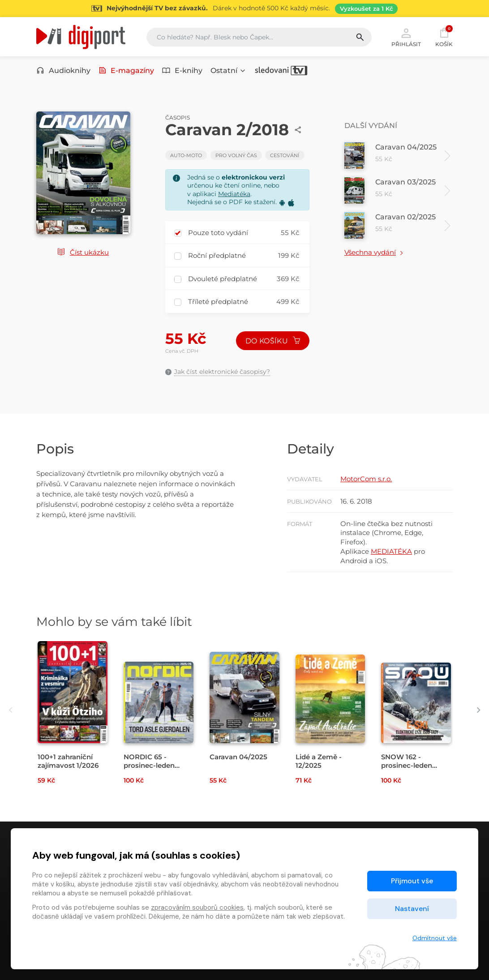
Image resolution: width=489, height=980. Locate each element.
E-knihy (182, 71)
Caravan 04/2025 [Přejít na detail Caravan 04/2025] (238, 757)
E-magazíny (127, 71)
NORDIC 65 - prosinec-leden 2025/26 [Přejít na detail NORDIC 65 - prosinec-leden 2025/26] (149, 765)
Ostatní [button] (228, 71)
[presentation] (11, 710)
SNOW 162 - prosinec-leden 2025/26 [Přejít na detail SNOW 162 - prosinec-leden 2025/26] (407, 765)
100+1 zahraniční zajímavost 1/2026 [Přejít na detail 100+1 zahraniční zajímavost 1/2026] (68, 761)
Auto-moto (186, 155)
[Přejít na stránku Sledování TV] (244, 9)
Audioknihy (63, 71)
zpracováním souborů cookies (197, 907)
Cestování (285, 155)
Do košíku (273, 341)
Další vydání (371, 126)
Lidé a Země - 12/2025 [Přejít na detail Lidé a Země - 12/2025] (319, 761)
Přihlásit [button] (406, 37)
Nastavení (412, 909)
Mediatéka (234, 194)
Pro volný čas (236, 155)
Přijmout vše (412, 881)
